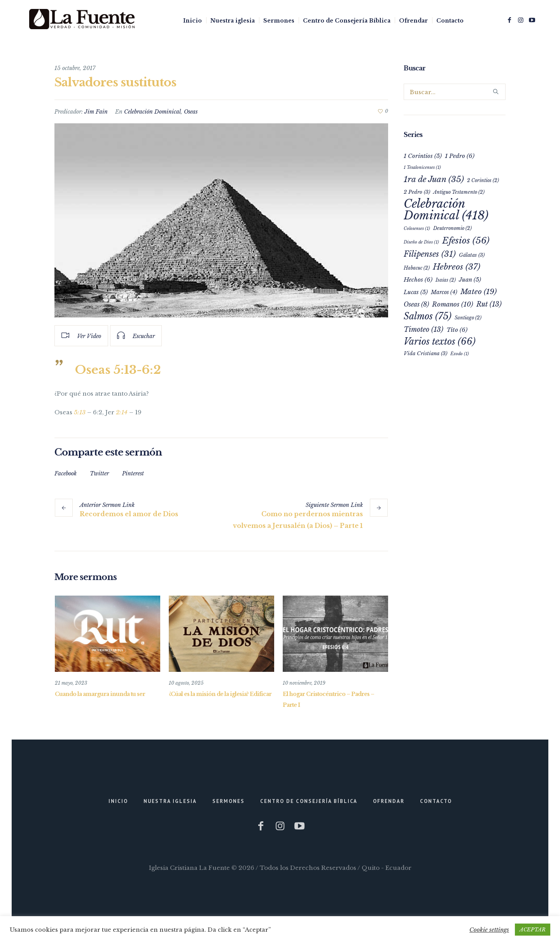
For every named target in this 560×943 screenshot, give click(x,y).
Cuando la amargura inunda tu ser (100, 694)
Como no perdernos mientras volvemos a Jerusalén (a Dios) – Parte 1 (298, 520)
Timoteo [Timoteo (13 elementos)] (423, 330)
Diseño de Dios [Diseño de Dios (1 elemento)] (421, 242)
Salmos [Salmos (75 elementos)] (428, 316)
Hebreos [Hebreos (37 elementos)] (457, 267)
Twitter (99, 473)
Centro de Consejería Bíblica (309, 801)
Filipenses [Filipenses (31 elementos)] (430, 254)
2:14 (122, 412)
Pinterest (133, 473)
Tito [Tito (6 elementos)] (457, 330)
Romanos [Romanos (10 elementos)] (453, 304)
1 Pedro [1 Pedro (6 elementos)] (460, 156)
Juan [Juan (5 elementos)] (470, 280)
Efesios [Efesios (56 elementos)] (466, 240)
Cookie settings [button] (489, 930)
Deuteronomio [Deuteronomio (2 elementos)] (452, 228)
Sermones (228, 801)
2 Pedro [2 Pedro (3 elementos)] (417, 192)
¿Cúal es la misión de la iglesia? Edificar (220, 694)
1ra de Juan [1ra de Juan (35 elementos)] (434, 179)
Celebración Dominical (152, 112)
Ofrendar (389, 801)
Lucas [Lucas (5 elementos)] (416, 292)
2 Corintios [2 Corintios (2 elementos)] (483, 180)
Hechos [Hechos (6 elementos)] (418, 280)
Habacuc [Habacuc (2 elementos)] (417, 268)
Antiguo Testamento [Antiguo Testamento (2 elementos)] (459, 192)
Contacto (436, 801)
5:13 (80, 412)
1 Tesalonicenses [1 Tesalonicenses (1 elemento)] (422, 167)
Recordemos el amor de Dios (129, 514)
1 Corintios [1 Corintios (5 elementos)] (423, 156)
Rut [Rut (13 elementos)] (489, 304)
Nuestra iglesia (170, 801)
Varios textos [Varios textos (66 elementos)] (440, 342)
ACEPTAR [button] (533, 930)
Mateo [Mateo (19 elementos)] (479, 292)
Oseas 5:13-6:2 (118, 370)
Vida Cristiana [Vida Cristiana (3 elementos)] (425, 353)
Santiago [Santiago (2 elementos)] (468, 318)
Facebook (66, 473)
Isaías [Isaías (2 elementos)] (446, 280)
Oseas (191, 112)
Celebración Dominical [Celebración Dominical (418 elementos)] (446, 210)
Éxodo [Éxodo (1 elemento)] (460, 354)
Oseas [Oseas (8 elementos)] (416, 304)
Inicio (118, 801)
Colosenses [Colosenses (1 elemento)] (417, 229)
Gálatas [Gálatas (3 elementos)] (472, 255)
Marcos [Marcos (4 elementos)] (444, 292)
